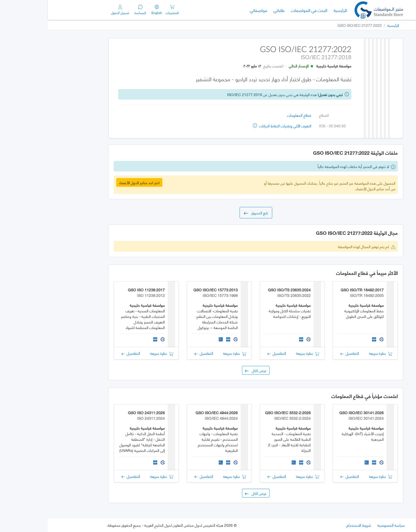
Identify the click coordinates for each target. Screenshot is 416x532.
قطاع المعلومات (251, 115)
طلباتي (231, 10)
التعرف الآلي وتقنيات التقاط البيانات (234, 126)
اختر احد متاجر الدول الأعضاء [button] (92, 182)
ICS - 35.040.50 (285, 126)
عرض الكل (208, 370)
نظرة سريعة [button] (333, 353)
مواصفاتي (211, 10)
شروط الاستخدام (311, 525)
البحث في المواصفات (260, 10)
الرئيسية (291, 10)
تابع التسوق (208, 213)
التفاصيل (302, 353)
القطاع (276, 115)
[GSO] (331, 10)
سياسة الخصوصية (343, 525)
